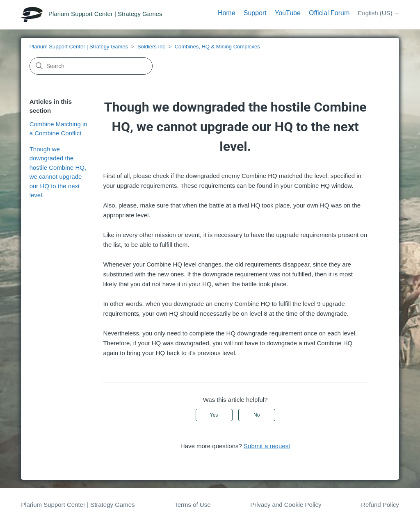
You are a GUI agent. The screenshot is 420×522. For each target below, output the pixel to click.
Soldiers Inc (151, 47)
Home (227, 13)
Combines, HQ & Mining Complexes (217, 47)
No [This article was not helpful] (257, 415)
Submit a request (267, 446)
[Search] (91, 66)
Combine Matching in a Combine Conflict (58, 129)
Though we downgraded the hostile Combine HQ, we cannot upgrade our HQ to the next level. (58, 172)
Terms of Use (192, 505)
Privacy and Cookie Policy (286, 505)
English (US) (378, 13)
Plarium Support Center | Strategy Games (79, 47)
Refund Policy (380, 505)
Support (255, 13)
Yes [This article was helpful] (214, 415)
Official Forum (329, 13)
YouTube (288, 13)
